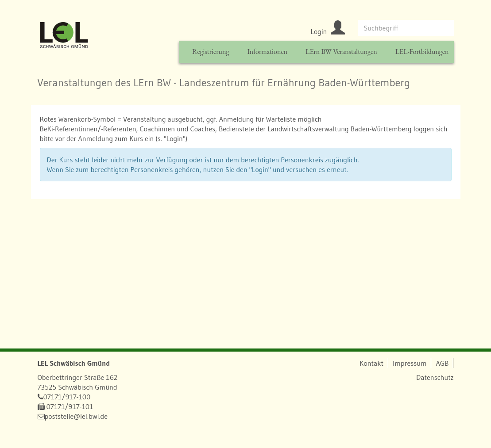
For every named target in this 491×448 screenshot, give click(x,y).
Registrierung (211, 52)
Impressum (410, 363)
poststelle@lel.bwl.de (76, 416)
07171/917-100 (67, 397)
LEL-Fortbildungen (422, 52)
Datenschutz (435, 377)
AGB (442, 363)
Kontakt (371, 363)
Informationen (267, 52)
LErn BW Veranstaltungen (341, 52)
